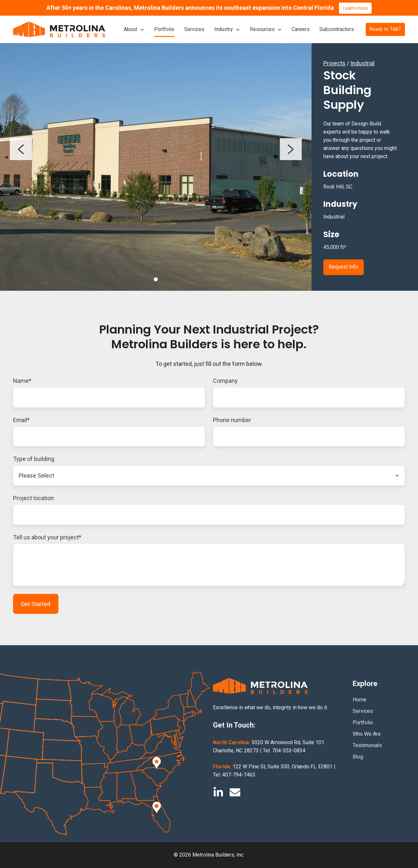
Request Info (343, 267)
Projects (334, 63)
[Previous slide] (21, 149)
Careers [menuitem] (301, 29)
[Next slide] (291, 149)
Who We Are (367, 734)
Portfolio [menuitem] (164, 29)
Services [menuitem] (194, 29)
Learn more (355, 8)
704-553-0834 (289, 751)
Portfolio (363, 723)
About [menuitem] (130, 29)
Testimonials (367, 746)
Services (363, 711)
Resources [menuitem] (262, 29)
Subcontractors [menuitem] (337, 29)
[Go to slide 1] (156, 279)
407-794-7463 (239, 775)
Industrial (362, 63)
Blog (358, 757)
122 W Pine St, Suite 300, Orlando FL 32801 (282, 767)
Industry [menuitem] (224, 29)
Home (360, 700)
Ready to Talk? (385, 29)
